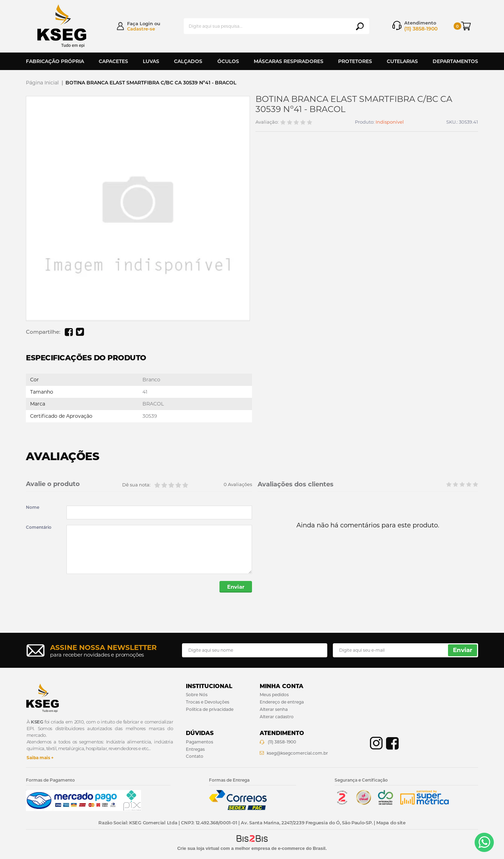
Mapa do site (391, 823)
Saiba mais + (40, 758)
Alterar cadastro (277, 717)
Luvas (151, 61)
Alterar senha (274, 709)
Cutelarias (402, 61)
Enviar (236, 587)
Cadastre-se (141, 29)
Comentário (39, 527)
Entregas (195, 749)
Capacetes (113, 61)
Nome (33, 507)
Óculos (228, 61)
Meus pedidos (274, 695)
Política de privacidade (210, 709)
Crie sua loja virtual (198, 848)
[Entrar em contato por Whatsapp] (484, 842)
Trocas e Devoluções (208, 702)
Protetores (355, 61)
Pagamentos (199, 742)
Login (146, 23)
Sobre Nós (197, 695)
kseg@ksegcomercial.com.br (297, 753)
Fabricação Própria (55, 61)
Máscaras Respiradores (289, 61)
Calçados (188, 61)
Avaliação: (267, 122)
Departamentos (455, 61)
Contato (195, 756)
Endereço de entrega (282, 702)
